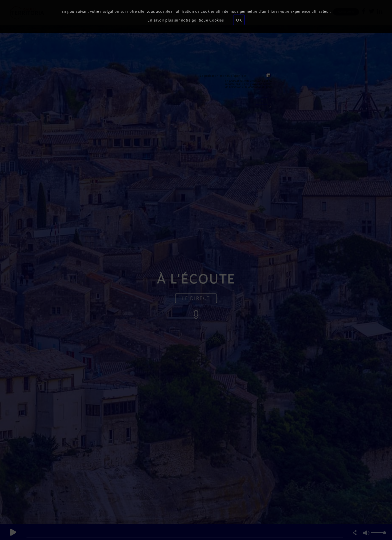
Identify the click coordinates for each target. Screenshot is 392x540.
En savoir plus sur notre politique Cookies (185, 20)
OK (239, 20)
